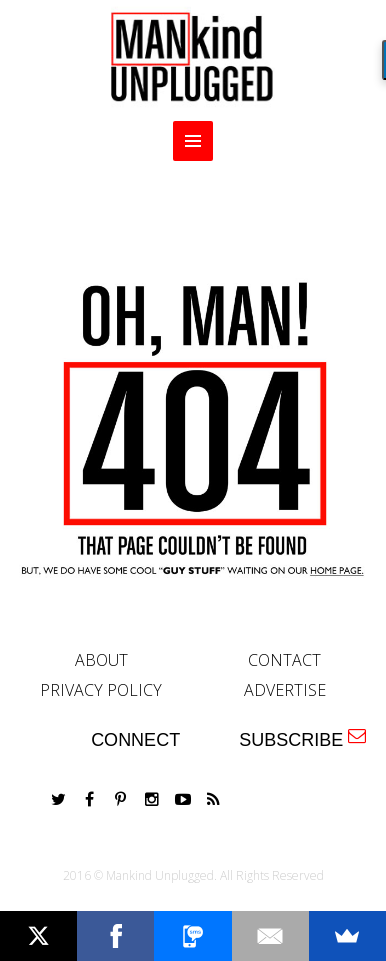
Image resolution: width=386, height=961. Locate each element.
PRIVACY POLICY (101, 690)
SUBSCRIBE (302, 738)
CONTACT (284, 660)
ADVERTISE (285, 690)
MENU (193, 141)
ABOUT (101, 660)
